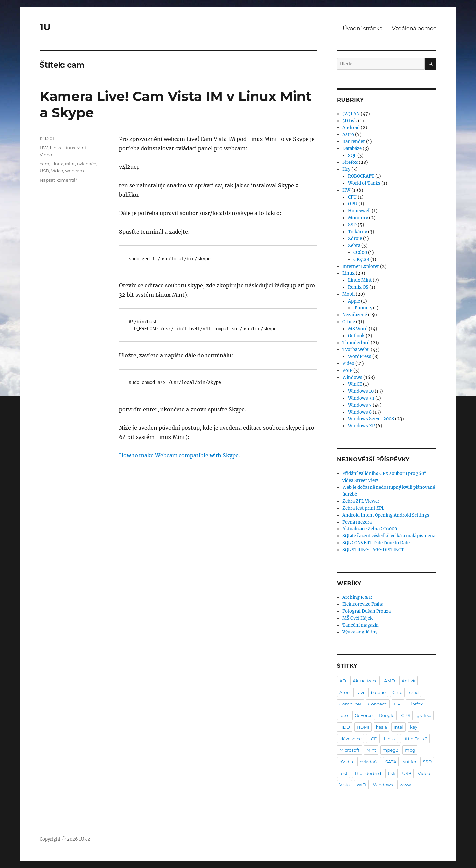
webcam (75, 171)
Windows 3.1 (361, 398)
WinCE (355, 384)
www (405, 785)
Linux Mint (75, 148)
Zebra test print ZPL (363, 508)
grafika (424, 715)
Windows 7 (360, 405)
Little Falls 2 (415, 739)
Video (46, 155)
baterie (378, 692)
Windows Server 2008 (371, 419)
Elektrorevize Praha (363, 604)
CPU (352, 197)
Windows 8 (360, 412)
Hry (346, 169)
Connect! (378, 704)
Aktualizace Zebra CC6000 (370, 529)
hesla (381, 727)
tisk (392, 773)
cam (44, 164)
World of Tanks (364, 183)
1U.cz (84, 839)
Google (387, 715)
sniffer (410, 762)
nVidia (346, 762)
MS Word (358, 329)
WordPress (360, 357)
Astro (348, 135)
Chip (397, 692)
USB (44, 171)
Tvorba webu (356, 350)
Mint (70, 164)
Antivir (409, 681)
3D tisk (350, 121)
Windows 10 (361, 391)
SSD (352, 225)
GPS (405, 715)
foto (344, 715)
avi (361, 692)
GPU (353, 204)
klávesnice (351, 739)
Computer (351, 704)
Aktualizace (365, 681)
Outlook (356, 336)
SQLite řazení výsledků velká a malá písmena (389, 536)
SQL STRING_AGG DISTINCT (373, 550)
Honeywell (359, 211)
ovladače (87, 164)
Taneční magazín (361, 625)
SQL (352, 155)
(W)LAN (351, 114)
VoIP (347, 370)
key (414, 727)
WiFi (361, 785)
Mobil (349, 294)
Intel (398, 727)
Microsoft (350, 750)
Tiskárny (357, 232)
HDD (345, 727)
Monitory (358, 218)
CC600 (360, 253)
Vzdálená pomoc (414, 29)
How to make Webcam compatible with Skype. (179, 455)
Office (349, 322)
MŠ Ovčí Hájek (357, 618)
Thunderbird (356, 343)
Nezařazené (355, 315)
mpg (410, 750)
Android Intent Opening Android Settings (386, 515)
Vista (345, 785)
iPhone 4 (363, 308)
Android (351, 128)
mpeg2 (391, 750)
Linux (56, 148)
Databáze (352, 148)
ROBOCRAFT (361, 176)
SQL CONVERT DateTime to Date (376, 543)
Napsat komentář (59, 180)
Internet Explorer (361, 266)
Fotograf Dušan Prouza (367, 611)
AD (343, 681)
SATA (391, 762)
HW (44, 148)
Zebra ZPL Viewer (361, 501)
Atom (345, 692)
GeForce (364, 715)
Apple (354, 301)
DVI (398, 704)
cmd (414, 692)
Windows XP (361, 426)
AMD (389, 681)
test (344, 773)
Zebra (354, 246)
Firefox (350, 162)
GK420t (361, 259)
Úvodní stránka (363, 29)
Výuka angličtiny (360, 632)
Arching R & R (357, 597)
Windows (352, 377)
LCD (373, 739)
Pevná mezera (357, 522)
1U (45, 27)
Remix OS (358, 287)
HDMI (363, 727)
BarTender (354, 142)
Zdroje (355, 239)
